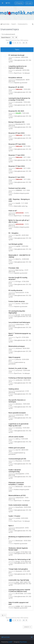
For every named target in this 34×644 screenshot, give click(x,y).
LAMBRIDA (19, 190)
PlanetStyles (23, 642)
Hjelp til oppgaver (14, 357)
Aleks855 (18, 113)
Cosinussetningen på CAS (17, 459)
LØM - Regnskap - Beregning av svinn (19, 200)
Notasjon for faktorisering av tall (19, 559)
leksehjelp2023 (20, 474)
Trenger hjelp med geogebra (18, 569)
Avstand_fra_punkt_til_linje (18, 368)
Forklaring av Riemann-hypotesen (20, 378)
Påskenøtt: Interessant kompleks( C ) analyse (16, 484)
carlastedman (20, 415)
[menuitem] (8, 3)
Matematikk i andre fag (21, 206)
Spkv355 (18, 235)
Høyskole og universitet (21, 83)
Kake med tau (20, 270)
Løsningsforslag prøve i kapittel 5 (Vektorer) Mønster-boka (19, 591)
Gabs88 (18, 203)
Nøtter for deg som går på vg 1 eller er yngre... (19, 221)
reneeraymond (20, 391)
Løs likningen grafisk (16, 244)
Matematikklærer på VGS (17, 495)
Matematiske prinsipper (17, 346)
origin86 (18, 246)
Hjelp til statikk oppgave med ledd (18, 603)
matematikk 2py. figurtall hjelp (19, 580)
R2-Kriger (18, 282)
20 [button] (24, 43)
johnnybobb (19, 102)
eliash (17, 582)
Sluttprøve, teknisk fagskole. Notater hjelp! (18, 549)
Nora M (18, 315)
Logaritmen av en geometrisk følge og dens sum (18, 425)
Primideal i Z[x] (14, 268)
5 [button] (20, 43)
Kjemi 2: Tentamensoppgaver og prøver (20, 334)
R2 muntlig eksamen (15, 290)
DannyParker (19, 507)
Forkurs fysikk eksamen (17, 301)
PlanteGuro (19, 461)
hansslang (19, 428)
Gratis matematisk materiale (18, 505)
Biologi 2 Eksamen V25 (16, 122)
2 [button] (13, 43)
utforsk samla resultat (16, 437)
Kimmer (18, 57)
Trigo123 (18, 337)
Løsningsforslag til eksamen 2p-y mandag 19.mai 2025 (20, 99)
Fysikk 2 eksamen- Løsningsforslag (15, 471)
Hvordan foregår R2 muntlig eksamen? (18, 278)
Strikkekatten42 (20, 80)
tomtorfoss (19, 370)
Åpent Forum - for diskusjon (22, 73)
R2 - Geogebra (13, 233)
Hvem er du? (13, 211)
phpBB (10, 642)
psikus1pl (18, 359)
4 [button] (18, 43)
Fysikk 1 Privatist (14, 516)
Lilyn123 (18, 450)
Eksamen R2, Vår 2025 (16, 111)
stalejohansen (20, 498)
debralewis (19, 404)
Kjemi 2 (11, 526)
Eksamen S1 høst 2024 (17, 177)
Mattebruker (19, 487)
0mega (18, 562)
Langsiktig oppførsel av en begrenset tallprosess (18, 67)
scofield (18, 518)
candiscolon (19, 380)
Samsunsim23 (20, 293)
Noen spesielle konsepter (17, 413)
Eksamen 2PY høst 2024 (17, 144)
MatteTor (18, 259)
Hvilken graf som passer (17, 448)
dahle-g (18, 439)
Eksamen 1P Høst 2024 (17, 166)
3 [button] (15, 43)
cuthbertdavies (20, 325)
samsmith (19, 70)
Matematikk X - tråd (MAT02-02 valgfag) (19, 256)
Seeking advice (14, 389)
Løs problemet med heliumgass (19, 322)
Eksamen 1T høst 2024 (17, 155)
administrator (20, 213)
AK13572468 (19, 594)
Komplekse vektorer (15, 78)
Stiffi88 (18, 606)
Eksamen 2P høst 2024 (17, 133)
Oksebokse (19, 571)
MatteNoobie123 (20, 124)
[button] (8, 43)
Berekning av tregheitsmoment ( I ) (20, 538)
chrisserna (19, 348)
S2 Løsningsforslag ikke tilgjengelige (17, 312)
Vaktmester (19, 89)
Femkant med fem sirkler (17, 188)
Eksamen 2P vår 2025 (16, 87)
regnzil (18, 552)
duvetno (18, 304)
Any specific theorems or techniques (17, 401)
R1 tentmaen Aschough (16, 55)
